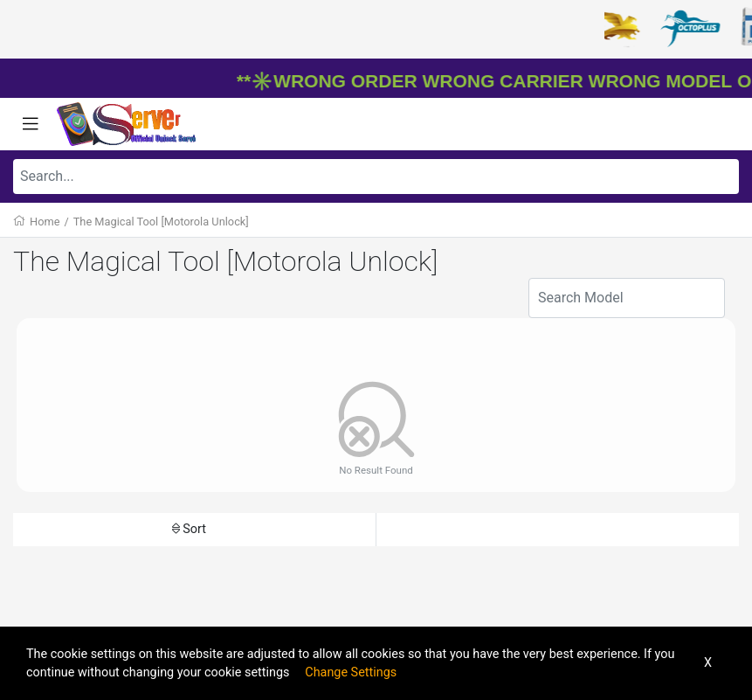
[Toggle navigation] (31, 124)
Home (45, 222)
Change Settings (351, 672)
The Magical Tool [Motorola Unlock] (161, 222)
